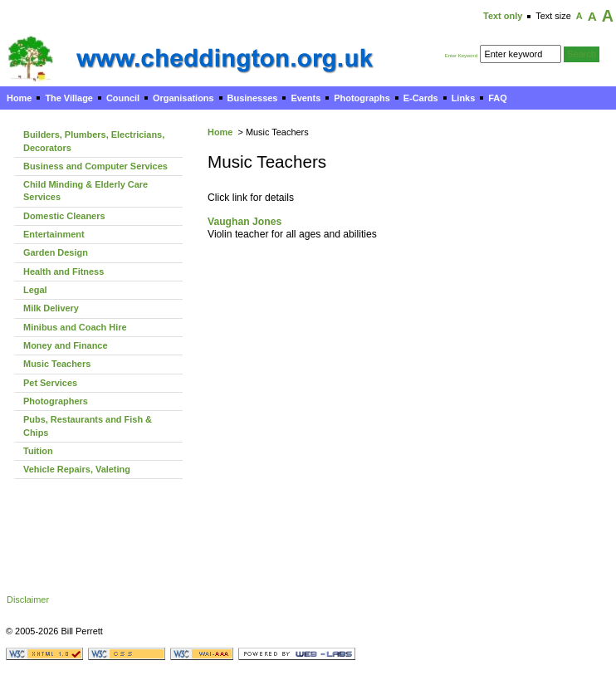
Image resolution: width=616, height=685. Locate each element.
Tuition (38, 451)
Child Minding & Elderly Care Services (86, 191)
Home (19, 98)
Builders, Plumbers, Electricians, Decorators (94, 141)
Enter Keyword (461, 56)
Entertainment (54, 234)
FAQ (497, 98)
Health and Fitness (64, 272)
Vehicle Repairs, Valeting (77, 469)
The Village (69, 98)
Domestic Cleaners (64, 216)
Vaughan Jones (244, 222)
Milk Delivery (51, 308)
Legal (35, 290)
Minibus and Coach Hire (75, 327)
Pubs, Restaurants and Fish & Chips (88, 426)
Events (306, 98)
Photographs (362, 98)
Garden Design (56, 252)
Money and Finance (66, 345)
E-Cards (421, 98)
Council (123, 98)
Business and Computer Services (95, 166)
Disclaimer (28, 599)
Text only (503, 16)
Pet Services (50, 383)
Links (464, 98)
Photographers (56, 401)
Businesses (253, 98)
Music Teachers (57, 364)
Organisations (183, 98)
